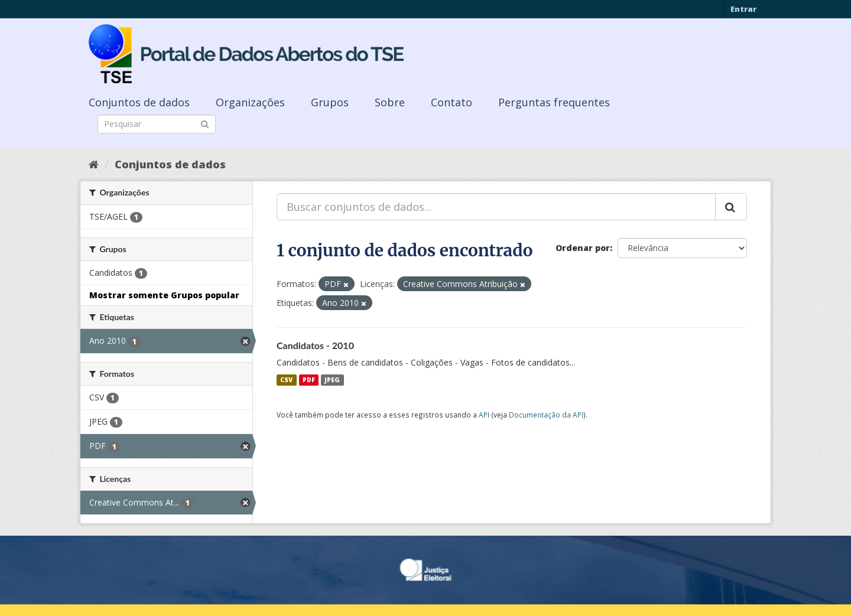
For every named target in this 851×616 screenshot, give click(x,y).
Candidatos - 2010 (315, 345)
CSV (286, 380)
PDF (309, 380)
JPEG (332, 380)
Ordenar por (583, 248)
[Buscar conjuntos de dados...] (496, 207)
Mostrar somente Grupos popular (164, 295)
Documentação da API (546, 415)
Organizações (250, 102)
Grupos (330, 102)
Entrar (743, 9)
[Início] (94, 164)
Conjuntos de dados (139, 102)
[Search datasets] (157, 124)
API (484, 415)
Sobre (390, 102)
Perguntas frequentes (554, 102)
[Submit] (205, 123)
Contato (452, 102)
